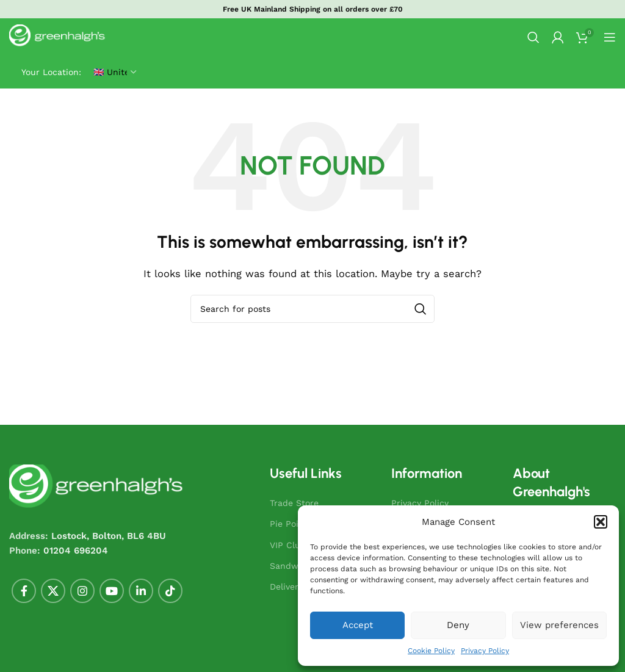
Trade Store (294, 503)
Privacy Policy (485, 651)
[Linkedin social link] (141, 591)
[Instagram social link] (82, 591)
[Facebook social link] (24, 591)
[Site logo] (58, 37)
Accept (358, 625)
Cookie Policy (431, 651)
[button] (601, 522)
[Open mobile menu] (610, 37)
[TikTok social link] (170, 591)
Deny (458, 625)
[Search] (533, 37)
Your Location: (51, 72)
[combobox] (312, 309)
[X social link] (53, 591)
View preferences (559, 625)
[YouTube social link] (112, 591)
